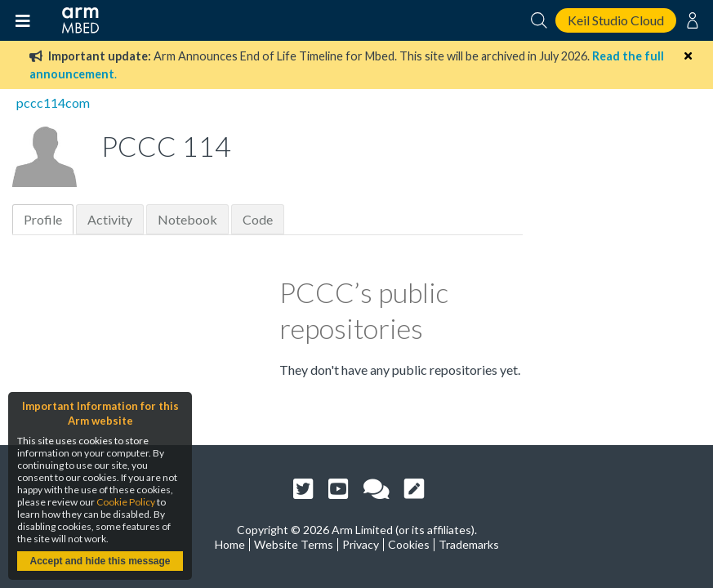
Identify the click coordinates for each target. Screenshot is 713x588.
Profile (43, 219)
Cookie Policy (126, 502)
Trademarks (469, 544)
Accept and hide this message (100, 561)
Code (258, 219)
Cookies (409, 544)
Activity (110, 219)
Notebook (187, 219)
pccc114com (53, 102)
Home (230, 544)
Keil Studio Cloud (616, 20)
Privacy (361, 544)
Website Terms (294, 544)
